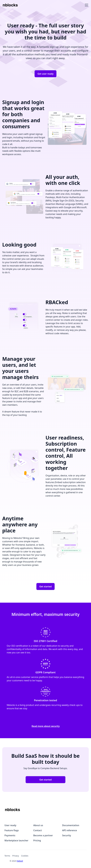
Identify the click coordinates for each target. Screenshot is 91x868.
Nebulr (20, 861)
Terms (7, 856)
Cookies (25, 856)
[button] (86, 5)
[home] (10, 5)
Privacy (16, 856)
